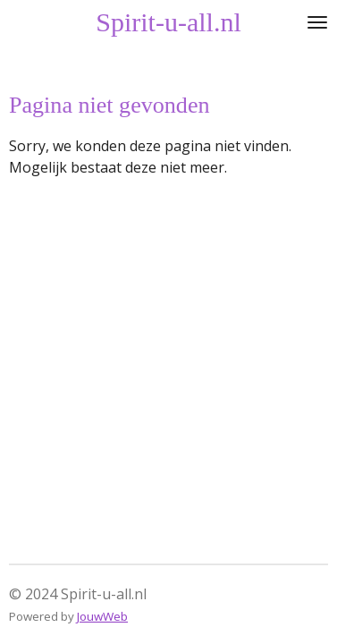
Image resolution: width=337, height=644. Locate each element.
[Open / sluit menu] (317, 22)
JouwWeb (102, 616)
